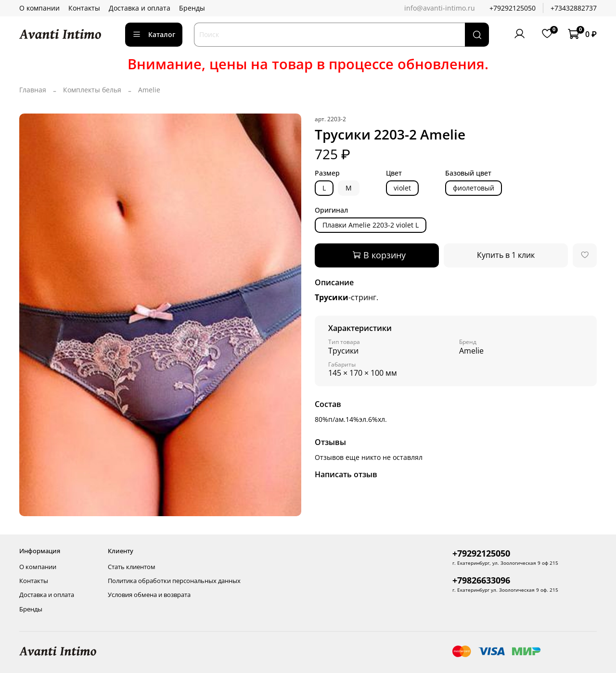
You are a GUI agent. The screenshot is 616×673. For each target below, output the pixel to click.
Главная (33, 90)
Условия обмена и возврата (149, 595)
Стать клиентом (132, 567)
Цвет (394, 173)
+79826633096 (481, 580)
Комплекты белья (92, 90)
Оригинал (331, 210)
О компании (39, 8)
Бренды (192, 8)
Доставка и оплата (140, 8)
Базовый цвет (468, 173)
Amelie (149, 90)
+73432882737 (574, 8)
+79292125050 (513, 8)
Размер (327, 173)
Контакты (84, 8)
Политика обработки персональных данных (174, 581)
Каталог (154, 34)
